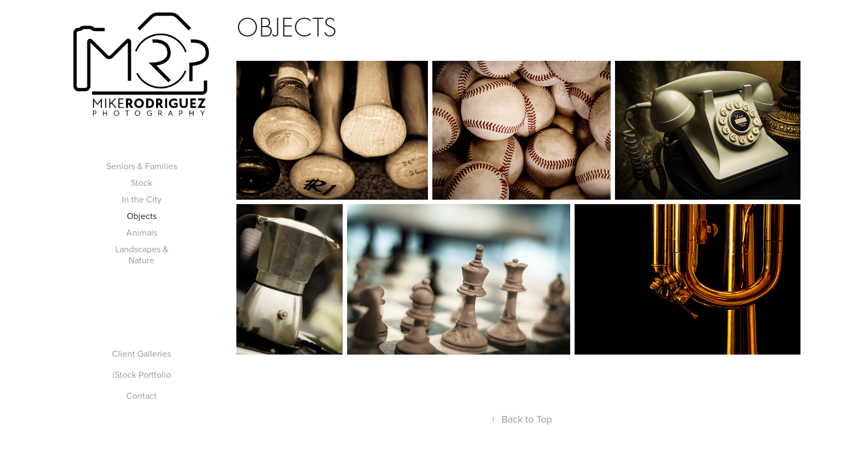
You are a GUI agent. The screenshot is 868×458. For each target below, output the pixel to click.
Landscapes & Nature (142, 254)
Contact (141, 395)
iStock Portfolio (142, 374)
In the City (142, 199)
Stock (141, 183)
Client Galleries (141, 353)
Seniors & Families (142, 166)
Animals (142, 232)
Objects (142, 216)
